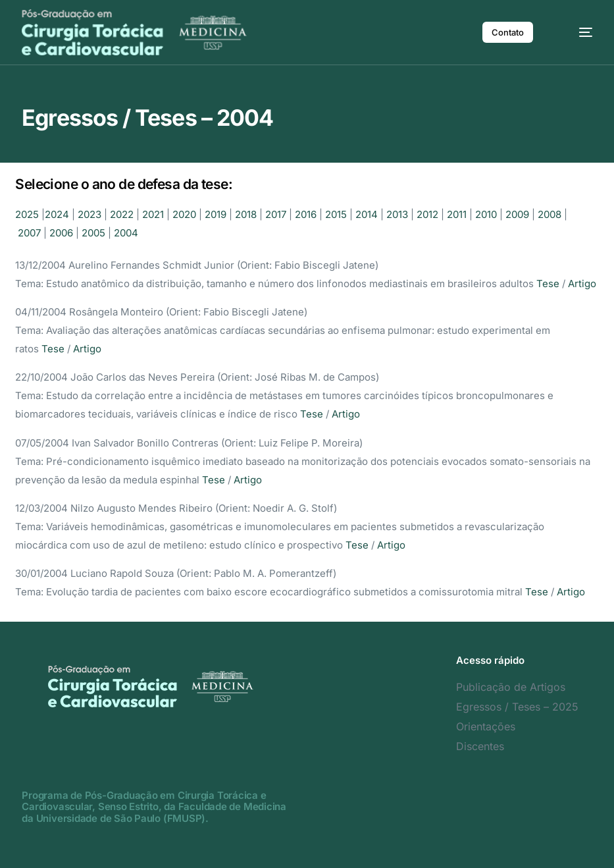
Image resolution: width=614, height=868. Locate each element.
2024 (57, 214)
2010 (486, 214)
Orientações (486, 726)
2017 (276, 214)
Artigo (582, 284)
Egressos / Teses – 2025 (517, 707)
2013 (397, 214)
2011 (457, 214)
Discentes (480, 746)
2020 (184, 214)
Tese (548, 284)
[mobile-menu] (576, 32)
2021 (153, 214)
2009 (517, 214)
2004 (126, 233)
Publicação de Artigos (511, 687)
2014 (367, 214)
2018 (246, 214)
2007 (29, 233)
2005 (93, 233)
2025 (27, 214)
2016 (306, 214)
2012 (427, 214)
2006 (61, 233)
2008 (550, 214)
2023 (90, 214)
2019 (216, 214)
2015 (336, 214)
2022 (122, 214)
